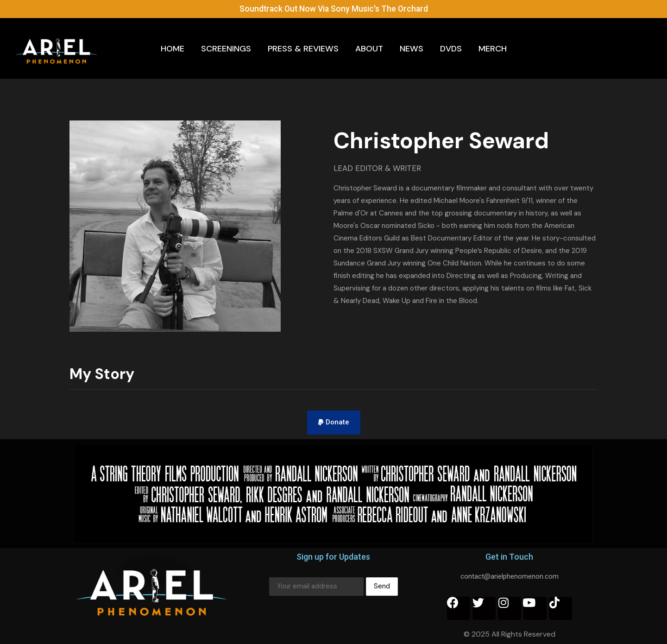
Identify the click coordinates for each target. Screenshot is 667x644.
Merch (493, 48)
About (369, 48)
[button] (334, 423)
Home (173, 48)
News (412, 48)
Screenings (226, 48)
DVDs (451, 48)
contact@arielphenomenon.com (510, 576)
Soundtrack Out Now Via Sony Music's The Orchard (334, 9)
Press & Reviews (303, 48)
